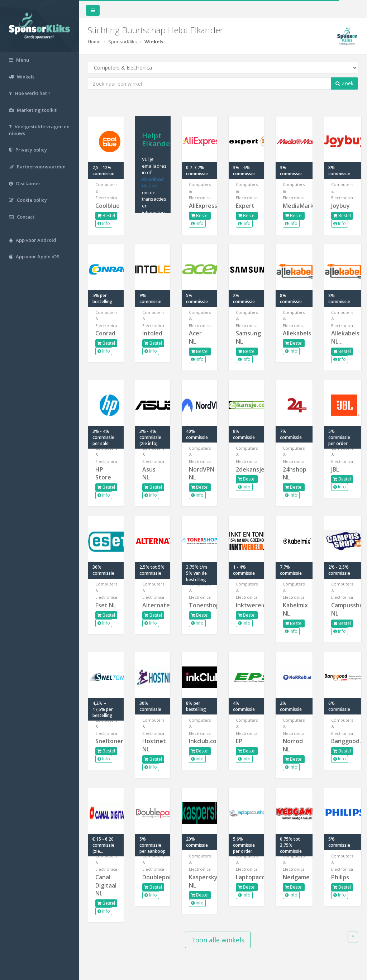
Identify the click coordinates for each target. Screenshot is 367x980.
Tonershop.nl (199, 605)
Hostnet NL (153, 745)
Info (104, 223)
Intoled (152, 333)
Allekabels (294, 333)
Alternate (153, 605)
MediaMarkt (294, 206)
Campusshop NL (343, 609)
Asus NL (149, 474)
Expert (245, 206)
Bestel (106, 216)
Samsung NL (246, 337)
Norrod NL (293, 745)
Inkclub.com (199, 741)
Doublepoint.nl (153, 877)
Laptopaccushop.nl (246, 877)
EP (239, 741)
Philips (340, 877)
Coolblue (106, 206)
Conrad (105, 333)
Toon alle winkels (218, 940)
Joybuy (340, 206)
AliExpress (199, 206)
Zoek (344, 83)
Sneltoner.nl (106, 741)
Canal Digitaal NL (106, 885)
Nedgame (294, 877)
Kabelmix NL (294, 609)
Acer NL (195, 337)
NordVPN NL (199, 474)
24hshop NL (294, 474)
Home (94, 42)
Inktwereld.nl (246, 605)
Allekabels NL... (343, 337)
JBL (335, 469)
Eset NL (106, 605)
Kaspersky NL (199, 881)
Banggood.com (343, 741)
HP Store (103, 474)
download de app (153, 183)
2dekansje (246, 469)
